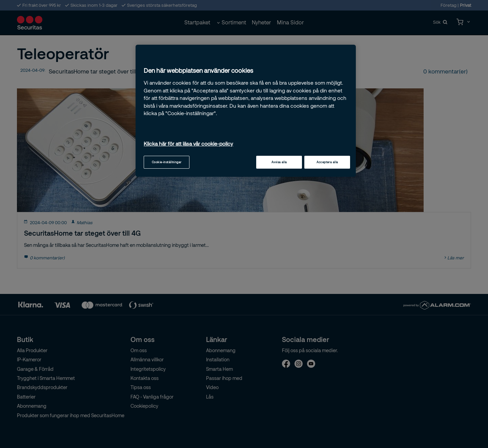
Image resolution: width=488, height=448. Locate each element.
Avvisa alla (279, 162)
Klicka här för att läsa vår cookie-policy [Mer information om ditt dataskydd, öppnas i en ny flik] (188, 144)
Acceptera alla (327, 162)
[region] (246, 111)
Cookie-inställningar (167, 162)
